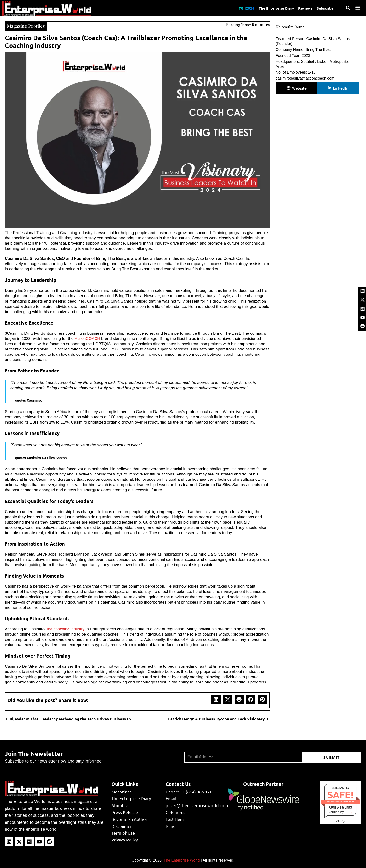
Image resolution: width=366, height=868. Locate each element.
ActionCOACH (87, 338)
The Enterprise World (182, 860)
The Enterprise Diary (275, 8)
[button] (216, 699)
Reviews (305, 8)
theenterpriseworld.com (340, 801)
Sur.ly (348, 811)
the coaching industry (66, 629)
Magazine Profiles (26, 25)
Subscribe (325, 8)
